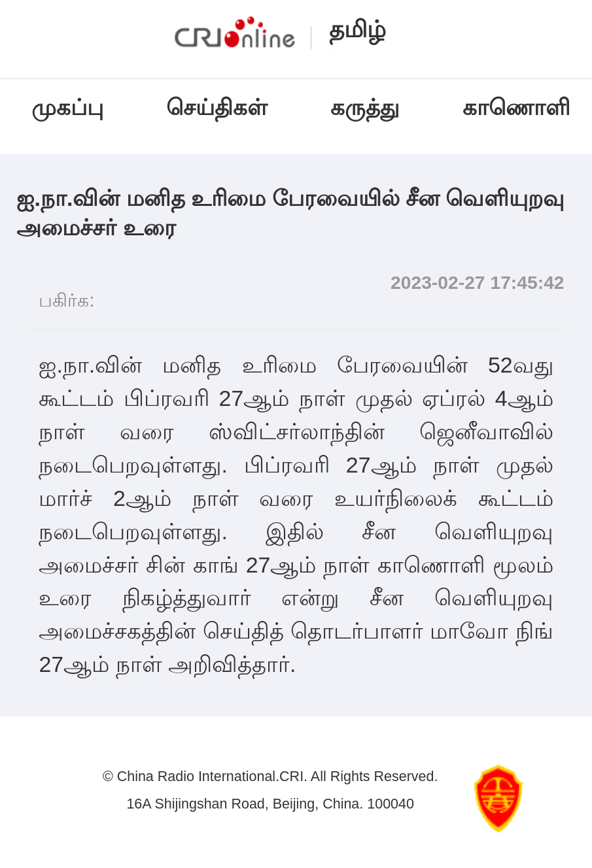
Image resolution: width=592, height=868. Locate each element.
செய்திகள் (217, 107)
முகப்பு (67, 107)
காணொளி (519, 107)
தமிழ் (357, 29)
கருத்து (365, 107)
